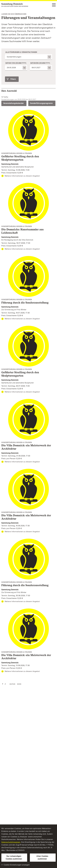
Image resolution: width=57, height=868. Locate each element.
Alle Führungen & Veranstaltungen (21, 52)
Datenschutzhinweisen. (11, 842)
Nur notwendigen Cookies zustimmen (14, 858)
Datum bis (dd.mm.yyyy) (40, 63)
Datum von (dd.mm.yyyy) (16, 63)
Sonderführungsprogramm (41, 103)
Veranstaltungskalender (13, 103)
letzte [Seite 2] (19, 684)
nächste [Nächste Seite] (12, 684)
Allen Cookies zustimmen (42, 858)
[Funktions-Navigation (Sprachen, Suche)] (54, 5)
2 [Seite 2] (5, 684)
